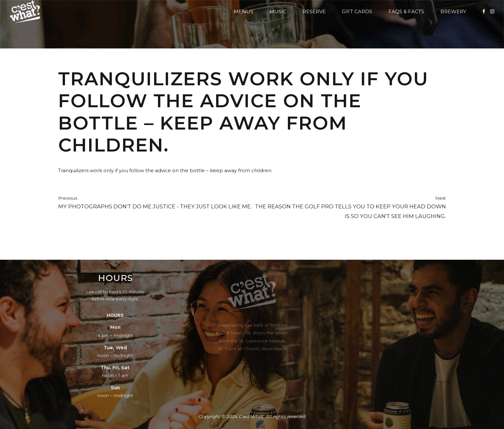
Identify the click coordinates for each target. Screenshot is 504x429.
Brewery (453, 11)
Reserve (314, 11)
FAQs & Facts (406, 11)
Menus (244, 11)
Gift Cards (357, 11)
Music (278, 11)
